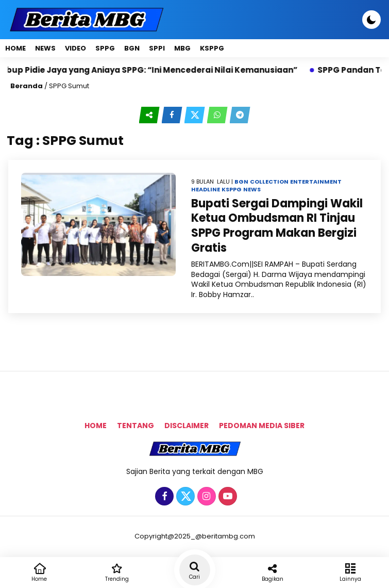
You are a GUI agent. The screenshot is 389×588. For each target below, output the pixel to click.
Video (75, 48)
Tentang (136, 426)
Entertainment (316, 182)
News (45, 48)
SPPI (157, 48)
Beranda (27, 86)
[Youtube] (226, 497)
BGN (132, 48)
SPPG (105, 48)
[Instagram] (205, 497)
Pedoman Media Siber (262, 426)
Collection (269, 182)
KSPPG (212, 48)
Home (15, 48)
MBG (182, 48)
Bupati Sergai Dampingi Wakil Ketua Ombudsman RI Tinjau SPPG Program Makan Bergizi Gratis (277, 226)
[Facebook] (163, 497)
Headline (206, 189)
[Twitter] (184, 497)
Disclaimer (187, 426)
